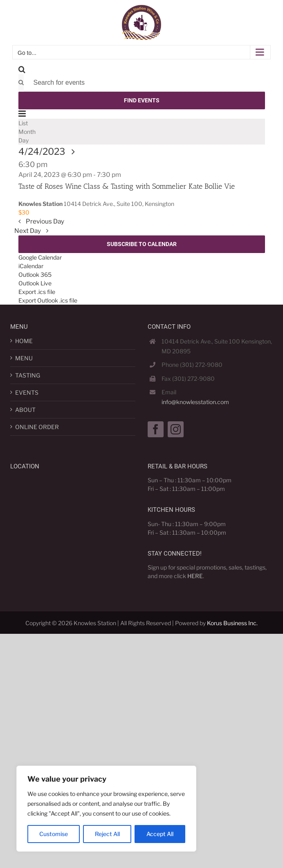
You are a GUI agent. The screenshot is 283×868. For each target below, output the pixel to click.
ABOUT (25, 410)
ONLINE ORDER (37, 427)
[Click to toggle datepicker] (49, 152)
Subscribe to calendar (142, 244)
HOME (24, 341)
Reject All (107, 834)
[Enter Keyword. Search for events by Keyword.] (144, 83)
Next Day (28, 231)
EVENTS (27, 392)
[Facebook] (156, 429)
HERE (195, 576)
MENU (24, 358)
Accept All (160, 834)
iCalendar (31, 266)
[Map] (59, 525)
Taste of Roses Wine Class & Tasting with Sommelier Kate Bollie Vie (127, 186)
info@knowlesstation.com (195, 402)
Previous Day (44, 221)
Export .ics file (37, 292)
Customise (54, 834)
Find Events (142, 100)
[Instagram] (176, 429)
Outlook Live (35, 283)
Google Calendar (40, 257)
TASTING (28, 375)
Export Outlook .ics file (48, 300)
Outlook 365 (35, 275)
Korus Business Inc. (232, 623)
